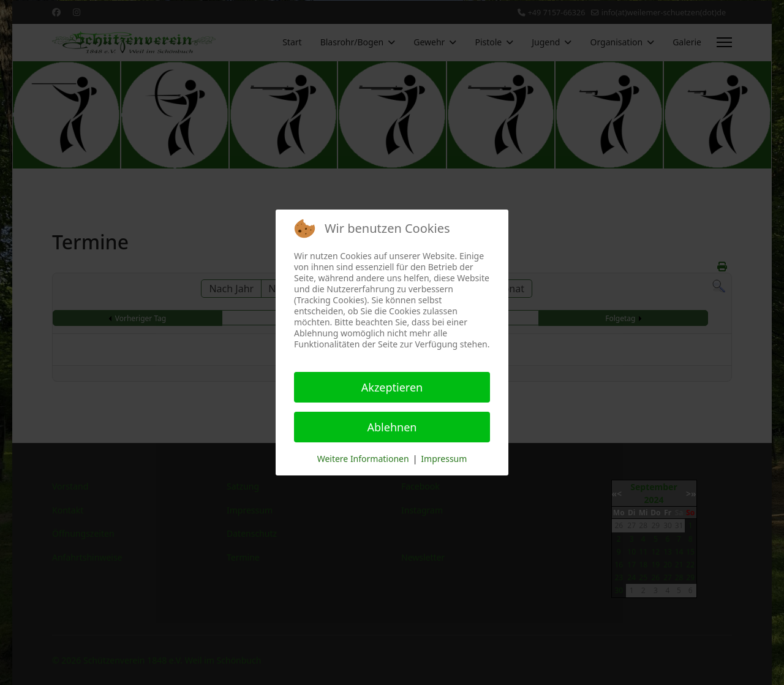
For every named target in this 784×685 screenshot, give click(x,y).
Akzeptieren (392, 387)
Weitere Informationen (363, 459)
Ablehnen (392, 427)
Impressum (444, 459)
